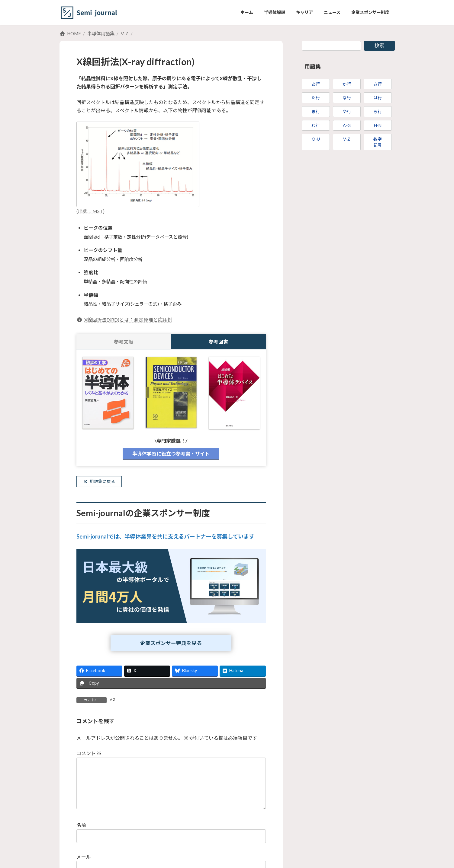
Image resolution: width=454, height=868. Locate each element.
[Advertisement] (348, 206)
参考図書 (218, 342)
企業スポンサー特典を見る (171, 645)
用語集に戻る (102, 482)
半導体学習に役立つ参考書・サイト (171, 454)
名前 (81, 837)
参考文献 (124, 342)
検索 (379, 45)
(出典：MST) (90, 211)
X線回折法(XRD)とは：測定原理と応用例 (124, 320)
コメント (89, 756)
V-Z (112, 702)
